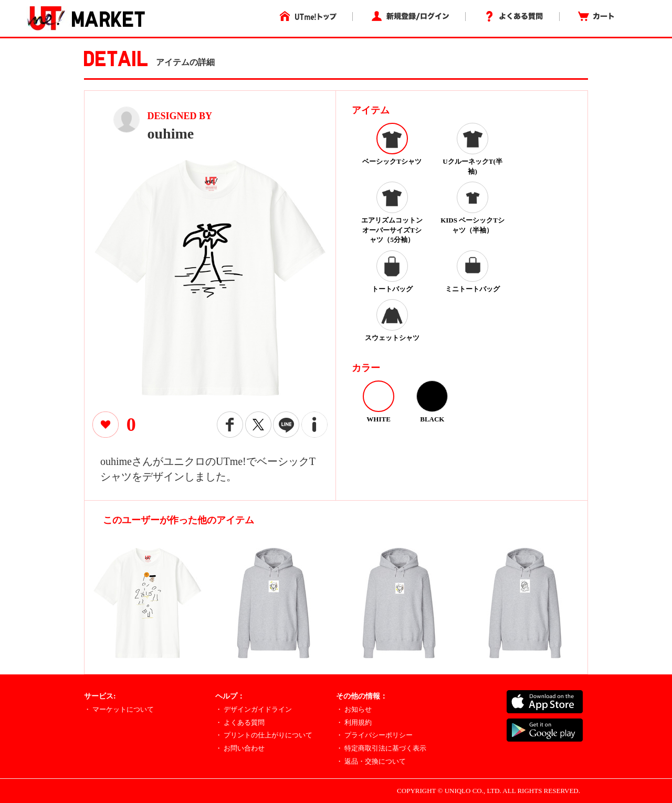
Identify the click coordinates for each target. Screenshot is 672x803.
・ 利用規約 (354, 722)
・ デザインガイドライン (254, 709)
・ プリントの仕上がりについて (264, 735)
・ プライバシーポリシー (374, 735)
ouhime (171, 134)
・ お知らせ (354, 709)
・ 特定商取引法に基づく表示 (381, 748)
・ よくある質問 (240, 722)
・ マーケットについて (119, 709)
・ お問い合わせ (240, 748)
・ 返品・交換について (371, 761)
